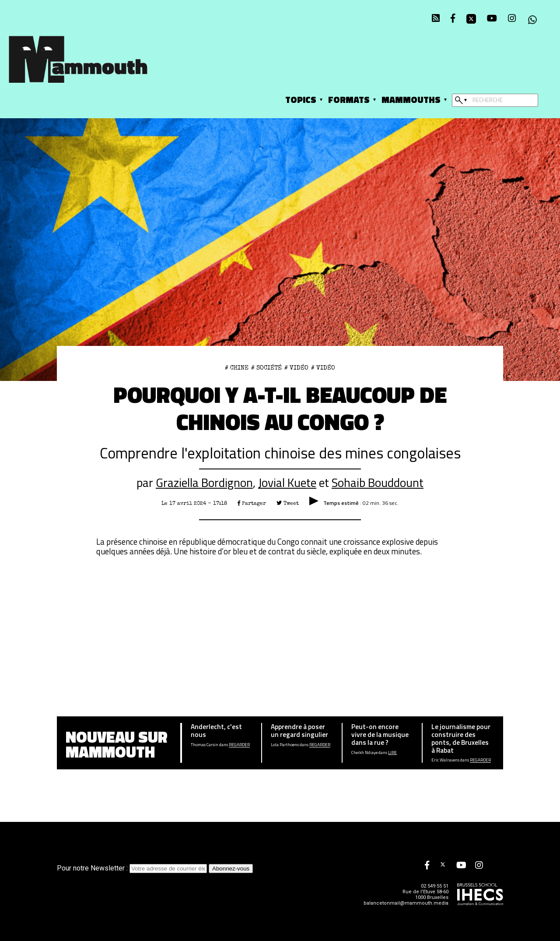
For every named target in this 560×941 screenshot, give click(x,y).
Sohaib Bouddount (378, 483)
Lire (392, 753)
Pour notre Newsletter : (133, 868)
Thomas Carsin (205, 745)
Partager (252, 503)
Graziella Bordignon (204, 483)
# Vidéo (296, 368)
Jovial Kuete (287, 483)
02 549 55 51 (435, 886)
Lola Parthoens (285, 745)
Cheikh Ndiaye (364, 753)
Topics (301, 100)
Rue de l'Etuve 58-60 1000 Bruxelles (425, 895)
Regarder (239, 745)
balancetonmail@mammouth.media (406, 903)
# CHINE (237, 368)
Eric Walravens (445, 760)
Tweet (288, 503)
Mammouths (411, 100)
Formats (349, 100)
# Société (266, 368)
